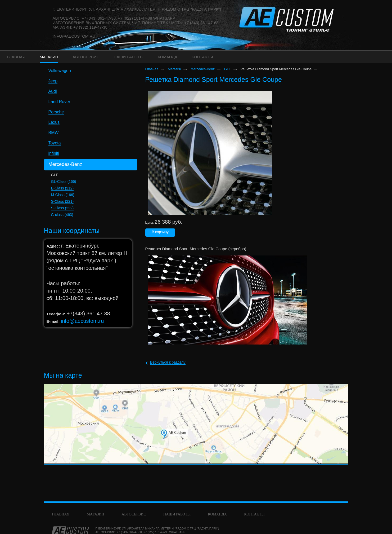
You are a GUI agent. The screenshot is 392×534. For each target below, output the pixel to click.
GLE (55, 175)
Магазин (174, 69)
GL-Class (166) (64, 182)
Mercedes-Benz (203, 69)
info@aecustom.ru (74, 36)
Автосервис (134, 514)
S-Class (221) (62, 201)
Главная (152, 69)
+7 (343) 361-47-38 (129, 532)
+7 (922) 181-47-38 (156, 532)
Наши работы (177, 514)
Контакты (254, 514)
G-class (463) (62, 215)
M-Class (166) (63, 195)
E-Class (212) (62, 188)
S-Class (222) (62, 208)
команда (217, 514)
